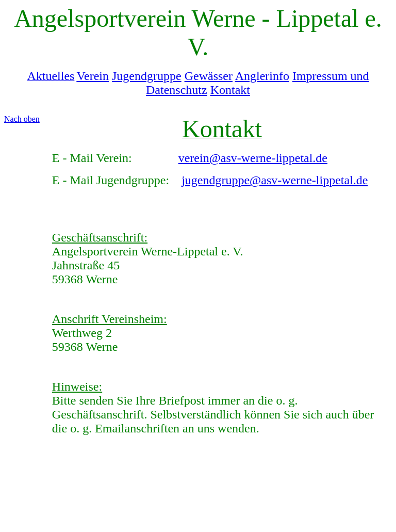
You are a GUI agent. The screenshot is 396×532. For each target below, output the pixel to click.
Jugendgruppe (147, 76)
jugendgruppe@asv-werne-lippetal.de (275, 180)
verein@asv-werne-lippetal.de (253, 158)
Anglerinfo (262, 76)
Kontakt (230, 90)
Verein (93, 76)
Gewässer (209, 76)
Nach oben (22, 119)
